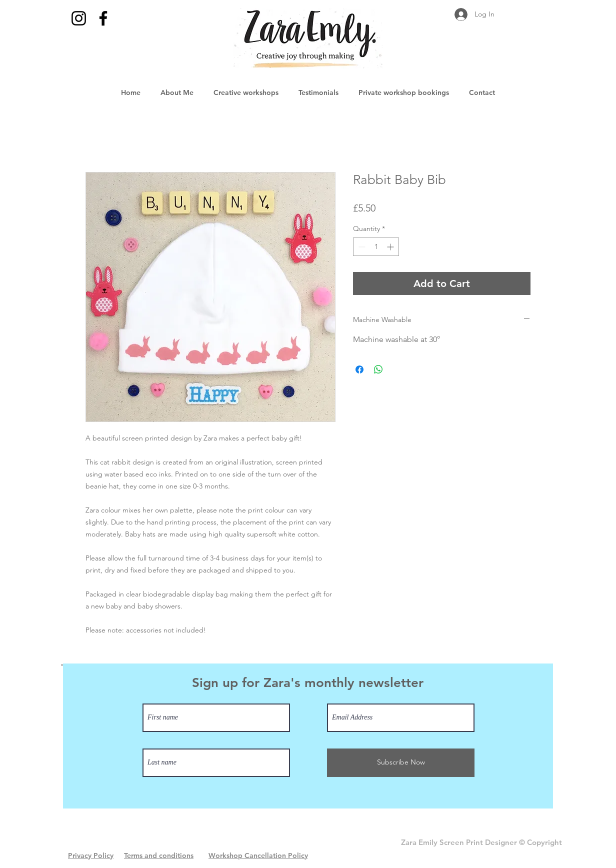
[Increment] (391, 247)
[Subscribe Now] (401, 763)
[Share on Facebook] (359, 369)
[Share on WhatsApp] (378, 369)
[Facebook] (103, 18)
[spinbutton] (376, 247)
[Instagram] (79, 18)
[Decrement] (361, 247)
